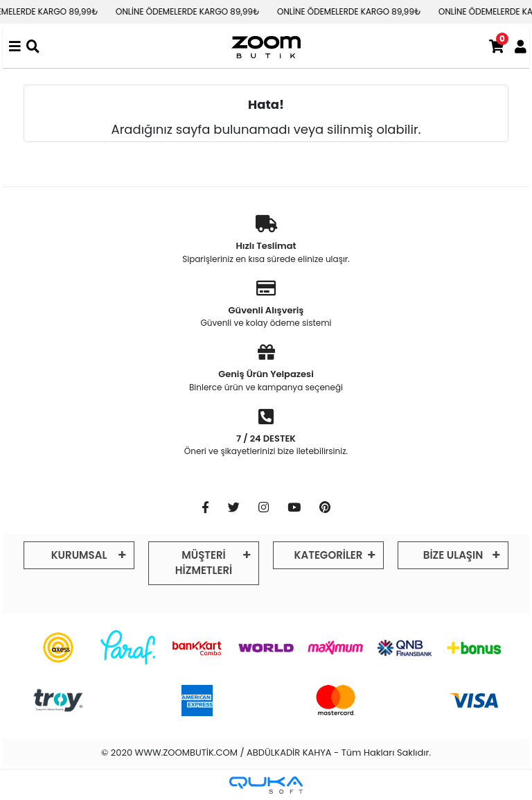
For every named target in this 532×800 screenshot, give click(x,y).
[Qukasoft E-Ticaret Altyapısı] (266, 785)
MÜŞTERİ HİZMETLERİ (204, 563)
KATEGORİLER (329, 555)
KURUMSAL (79, 555)
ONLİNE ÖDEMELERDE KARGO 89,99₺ (195, 11)
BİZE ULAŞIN (453, 555)
